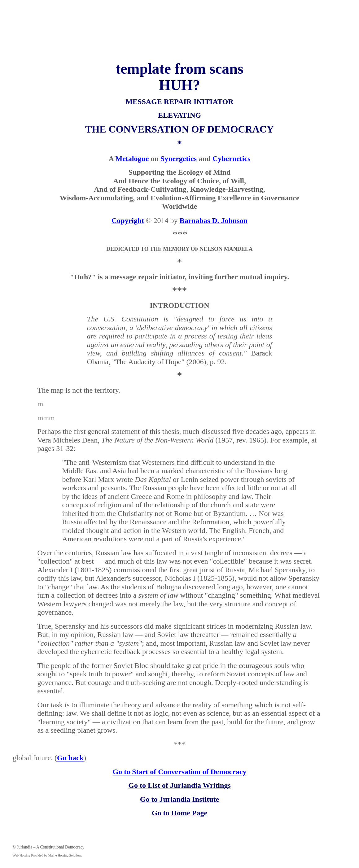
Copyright (128, 220)
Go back (70, 758)
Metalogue (132, 159)
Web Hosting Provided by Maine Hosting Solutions (47, 855)
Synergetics (179, 159)
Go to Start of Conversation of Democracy (180, 772)
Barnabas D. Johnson (214, 220)
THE (96, 129)
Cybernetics (232, 159)
